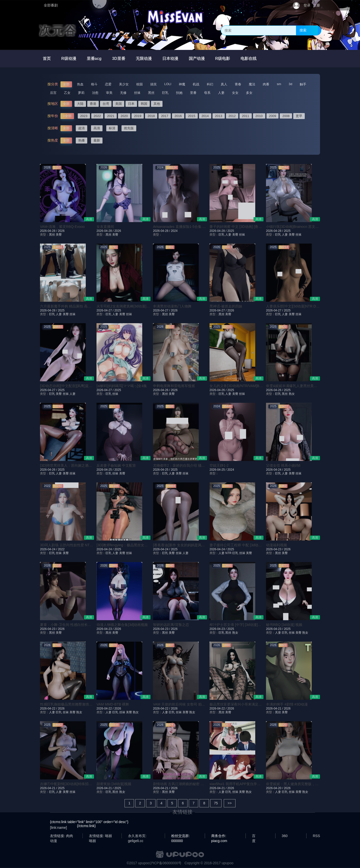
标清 (112, 128)
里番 (193, 93)
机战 (196, 84)
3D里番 (118, 59)
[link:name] (58, 828)
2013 (219, 116)
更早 (299, 116)
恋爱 (108, 84)
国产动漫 (197, 59)
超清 (81, 128)
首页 (47, 59)
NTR (228, 553)
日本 (131, 104)
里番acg (94, 59)
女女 (235, 93)
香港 (93, 104)
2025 (231, 231)
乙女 (67, 93)
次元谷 (57, 30)
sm (279, 84)
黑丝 (151, 93)
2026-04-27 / (105, 310)
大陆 (80, 104)
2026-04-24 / (275, 470)
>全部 (67, 116)
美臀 (59, 235)
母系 (207, 93)
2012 (232, 116)
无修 (123, 93)
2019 (138, 116)
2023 (84, 116)
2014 (205, 116)
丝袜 (137, 93)
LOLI (168, 84)
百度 (254, 836)
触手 (303, 84)
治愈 (95, 93)
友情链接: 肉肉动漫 (61, 836)
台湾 (106, 104)
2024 (174, 231)
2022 (97, 116)
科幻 (210, 84)
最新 (97, 140)
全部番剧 (51, 5)
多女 (249, 93)
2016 (178, 116)
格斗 (94, 84)
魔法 (252, 84)
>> (229, 803)
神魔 (182, 84)
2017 (165, 116)
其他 (157, 104)
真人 (224, 84)
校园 (139, 84)
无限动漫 (144, 59)
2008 (286, 116)
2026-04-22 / (49, 709)
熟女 (292, 394)
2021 (111, 116)
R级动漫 (69, 59)
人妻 (221, 93)
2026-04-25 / (105, 470)
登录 (307, 5)
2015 (192, 116)
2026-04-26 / (162, 390)
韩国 (144, 104)
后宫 (53, 93)
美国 (118, 104)
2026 (61, 231)
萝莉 (81, 93)
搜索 (303, 30)
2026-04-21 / (275, 709)
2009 (273, 116)
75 (216, 803)
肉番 (266, 84)
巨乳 (165, 93)
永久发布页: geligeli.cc (137, 836)
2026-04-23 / (275, 549)
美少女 (124, 84)
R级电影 (223, 59)
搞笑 (153, 84)
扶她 (179, 93)
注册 (316, 5)
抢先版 (129, 128)
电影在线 (248, 59)
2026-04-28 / (49, 231)
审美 (109, 93)
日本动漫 (170, 59)
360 (285, 836)
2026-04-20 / (275, 788)
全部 (66, 84)
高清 (97, 128)
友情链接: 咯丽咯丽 (100, 836)
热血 (80, 84)
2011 (246, 116)
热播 (81, 140)
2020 (124, 116)
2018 (151, 116)
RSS (316, 836)
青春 (238, 84)
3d (290, 84)
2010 (259, 116)
